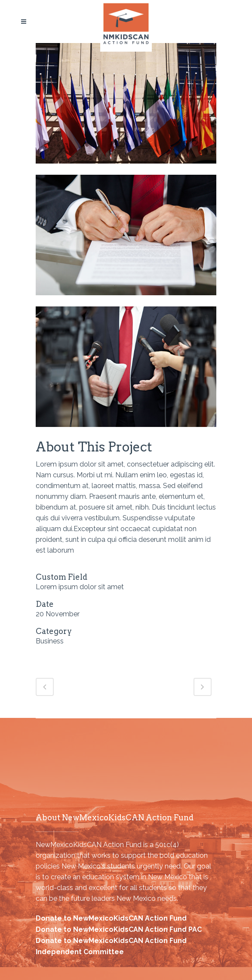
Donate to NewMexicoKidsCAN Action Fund (111, 918)
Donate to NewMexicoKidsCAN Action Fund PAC (119, 929)
